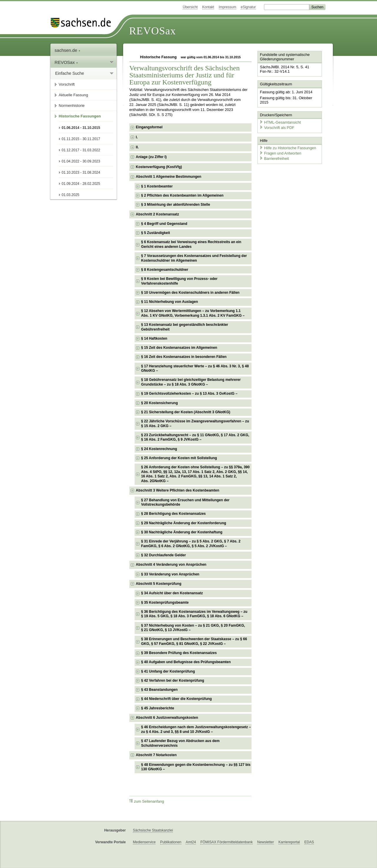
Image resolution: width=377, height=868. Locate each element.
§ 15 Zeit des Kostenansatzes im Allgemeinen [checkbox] (179, 348)
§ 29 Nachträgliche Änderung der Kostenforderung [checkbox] (184, 523)
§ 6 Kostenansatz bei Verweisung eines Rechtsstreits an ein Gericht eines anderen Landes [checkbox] (191, 244)
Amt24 (191, 842)
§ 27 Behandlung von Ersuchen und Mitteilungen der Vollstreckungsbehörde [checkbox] (185, 502)
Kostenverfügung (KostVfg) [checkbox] (159, 167)
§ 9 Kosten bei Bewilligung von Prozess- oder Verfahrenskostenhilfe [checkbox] (179, 281)
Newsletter (266, 842)
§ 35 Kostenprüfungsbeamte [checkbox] (165, 603)
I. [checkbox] (137, 137)
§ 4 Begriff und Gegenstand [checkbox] (164, 224)
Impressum (228, 7)
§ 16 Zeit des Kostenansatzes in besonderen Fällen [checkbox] (184, 357)
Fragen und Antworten (280, 153)
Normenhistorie (72, 106)
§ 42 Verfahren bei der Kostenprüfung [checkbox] (173, 681)
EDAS (309, 842)
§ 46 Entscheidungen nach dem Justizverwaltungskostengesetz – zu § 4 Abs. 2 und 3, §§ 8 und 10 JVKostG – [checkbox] (196, 729)
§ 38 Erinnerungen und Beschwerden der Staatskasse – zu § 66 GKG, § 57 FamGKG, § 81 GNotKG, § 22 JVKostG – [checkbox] (194, 641)
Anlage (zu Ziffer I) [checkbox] (151, 157)
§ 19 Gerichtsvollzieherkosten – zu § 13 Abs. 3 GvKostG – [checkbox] (189, 394)
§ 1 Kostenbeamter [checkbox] (157, 186)
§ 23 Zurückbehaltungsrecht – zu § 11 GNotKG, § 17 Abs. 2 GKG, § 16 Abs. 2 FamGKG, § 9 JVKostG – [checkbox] (195, 437)
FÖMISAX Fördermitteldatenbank (226, 842)
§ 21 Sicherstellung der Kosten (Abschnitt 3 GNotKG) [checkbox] (186, 412)
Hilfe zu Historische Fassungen (288, 148)
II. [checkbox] (137, 147)
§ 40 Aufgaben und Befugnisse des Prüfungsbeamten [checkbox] (186, 662)
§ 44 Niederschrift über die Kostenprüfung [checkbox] (176, 699)
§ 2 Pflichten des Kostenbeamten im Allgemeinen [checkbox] (182, 195)
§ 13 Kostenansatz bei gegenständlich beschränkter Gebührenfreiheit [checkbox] (185, 327)
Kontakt (208, 7)
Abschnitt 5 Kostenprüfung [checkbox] (159, 584)
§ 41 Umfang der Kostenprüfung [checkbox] (168, 671)
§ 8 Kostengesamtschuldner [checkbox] (165, 270)
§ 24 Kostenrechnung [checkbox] (159, 449)
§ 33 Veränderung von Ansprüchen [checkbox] (170, 574)
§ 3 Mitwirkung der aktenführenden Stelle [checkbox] (176, 205)
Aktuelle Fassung (73, 95)
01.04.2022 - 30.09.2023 (81, 161)
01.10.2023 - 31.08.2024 (81, 172)
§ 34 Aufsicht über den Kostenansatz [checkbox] (172, 593)
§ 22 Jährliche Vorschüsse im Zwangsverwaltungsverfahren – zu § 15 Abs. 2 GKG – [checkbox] (195, 424)
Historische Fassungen (80, 116)
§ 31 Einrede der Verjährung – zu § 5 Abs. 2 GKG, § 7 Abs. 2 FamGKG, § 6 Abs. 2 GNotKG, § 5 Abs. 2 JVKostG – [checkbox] (191, 544)
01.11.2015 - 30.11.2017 (81, 139)
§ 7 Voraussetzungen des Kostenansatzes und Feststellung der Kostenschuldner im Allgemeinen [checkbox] (194, 258)
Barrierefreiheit (274, 158)
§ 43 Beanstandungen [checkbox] (159, 690)
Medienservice (144, 842)
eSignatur (248, 7)
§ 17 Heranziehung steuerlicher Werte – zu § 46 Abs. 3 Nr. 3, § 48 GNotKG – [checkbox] (195, 369)
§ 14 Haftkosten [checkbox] (154, 338)
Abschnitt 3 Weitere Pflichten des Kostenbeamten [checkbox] (177, 490)
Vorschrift (67, 84)
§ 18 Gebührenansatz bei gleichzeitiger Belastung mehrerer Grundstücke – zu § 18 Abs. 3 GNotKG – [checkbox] (191, 382)
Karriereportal (289, 842)
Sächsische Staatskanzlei (153, 830)
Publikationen (171, 842)
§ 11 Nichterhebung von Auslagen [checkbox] (170, 302)
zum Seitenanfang (147, 801)
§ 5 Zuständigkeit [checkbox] (156, 233)
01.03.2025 (70, 195)
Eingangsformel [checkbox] (149, 127)
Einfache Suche (70, 73)
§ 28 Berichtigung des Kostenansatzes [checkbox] (173, 514)
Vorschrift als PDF (277, 127)
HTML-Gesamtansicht (280, 122)
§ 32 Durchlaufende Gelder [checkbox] (163, 555)
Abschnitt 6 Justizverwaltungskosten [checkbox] (167, 718)
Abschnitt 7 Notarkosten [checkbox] (156, 755)
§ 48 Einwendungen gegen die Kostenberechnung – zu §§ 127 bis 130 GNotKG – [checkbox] (196, 767)
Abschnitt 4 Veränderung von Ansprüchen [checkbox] (171, 565)
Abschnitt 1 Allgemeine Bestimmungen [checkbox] (168, 177)
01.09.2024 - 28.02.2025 (81, 184)
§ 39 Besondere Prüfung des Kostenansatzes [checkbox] (179, 653)
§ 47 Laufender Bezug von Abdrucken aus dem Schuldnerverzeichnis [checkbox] (180, 743)
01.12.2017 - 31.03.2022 (81, 150)
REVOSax (152, 31)
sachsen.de (67, 50)
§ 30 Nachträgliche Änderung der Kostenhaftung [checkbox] (182, 532)
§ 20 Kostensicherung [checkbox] (159, 403)
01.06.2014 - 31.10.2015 (81, 128)
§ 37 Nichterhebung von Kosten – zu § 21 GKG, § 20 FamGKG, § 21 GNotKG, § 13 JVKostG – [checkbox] (193, 628)
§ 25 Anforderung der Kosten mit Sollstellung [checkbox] (179, 458)
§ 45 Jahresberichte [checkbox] (158, 708)
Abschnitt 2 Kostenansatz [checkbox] (157, 214)
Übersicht (190, 7)
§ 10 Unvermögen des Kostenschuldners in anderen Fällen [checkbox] (190, 293)
